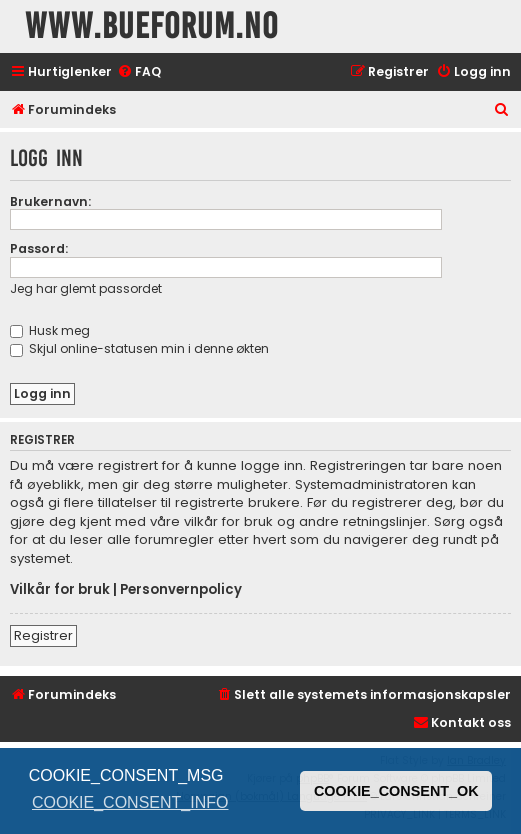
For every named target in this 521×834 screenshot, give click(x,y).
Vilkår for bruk (60, 590)
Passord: (39, 248)
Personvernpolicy (181, 590)
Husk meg (50, 330)
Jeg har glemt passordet (86, 288)
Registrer (43, 635)
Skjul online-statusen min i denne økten (139, 348)
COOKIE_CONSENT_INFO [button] (130, 802)
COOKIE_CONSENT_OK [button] (396, 791)
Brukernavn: (50, 201)
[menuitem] (139, 72)
